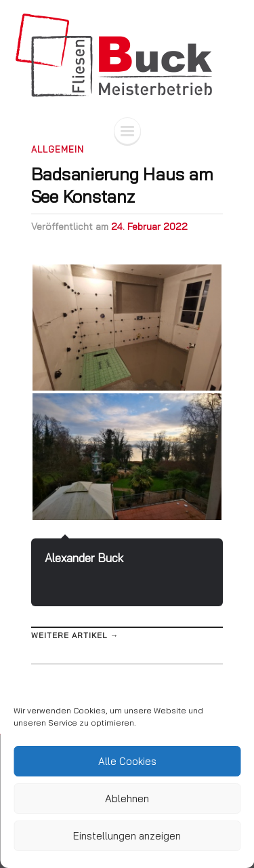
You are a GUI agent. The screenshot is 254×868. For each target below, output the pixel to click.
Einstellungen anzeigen (127, 836)
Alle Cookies (127, 761)
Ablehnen (127, 798)
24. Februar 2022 (149, 226)
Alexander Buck (84, 558)
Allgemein (58, 149)
